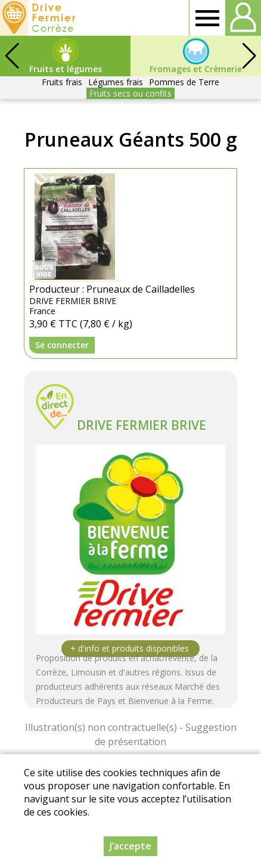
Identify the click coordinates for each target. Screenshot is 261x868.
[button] (249, 56)
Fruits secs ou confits (130, 93)
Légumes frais (116, 82)
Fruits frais (62, 82)
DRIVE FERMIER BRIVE (142, 425)
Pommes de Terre (184, 82)
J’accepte (130, 849)
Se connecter (62, 345)
